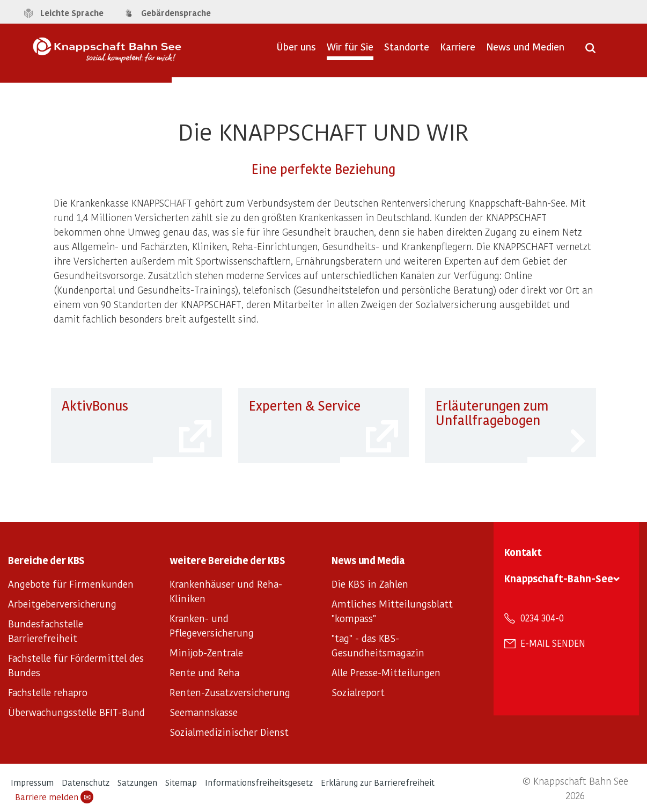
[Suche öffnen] (590, 52)
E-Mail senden (553, 643)
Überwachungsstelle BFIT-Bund (76, 712)
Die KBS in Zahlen (370, 584)
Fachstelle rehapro (48, 692)
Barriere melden (54, 797)
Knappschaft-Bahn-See (559, 578)
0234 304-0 (542, 618)
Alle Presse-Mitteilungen (386, 672)
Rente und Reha (204, 672)
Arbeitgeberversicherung (62, 603)
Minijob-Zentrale (206, 652)
